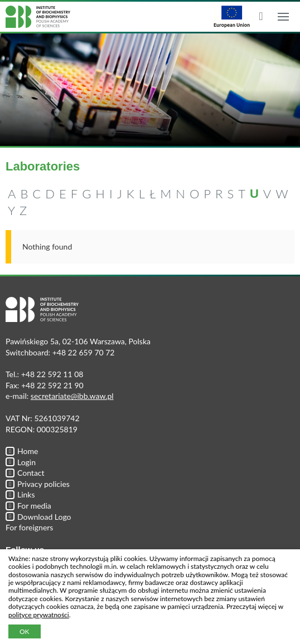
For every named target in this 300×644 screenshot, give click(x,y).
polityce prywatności (39, 615)
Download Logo (38, 517)
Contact (25, 473)
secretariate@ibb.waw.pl (72, 396)
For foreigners (29, 527)
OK (25, 631)
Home (22, 451)
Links (20, 494)
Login (21, 462)
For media (28, 506)
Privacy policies (38, 484)
